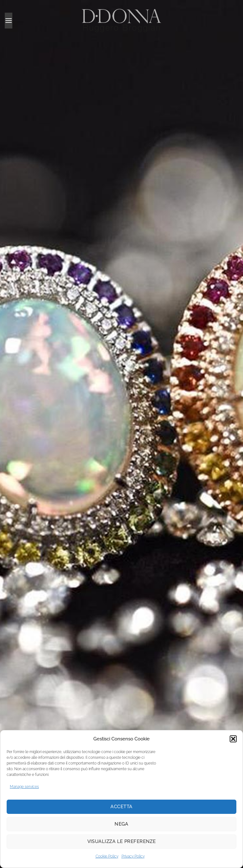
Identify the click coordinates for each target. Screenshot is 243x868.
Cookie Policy (107, 856)
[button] (233, 739)
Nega (121, 824)
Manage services (24, 787)
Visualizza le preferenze (122, 841)
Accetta (121, 807)
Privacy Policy (133, 856)
